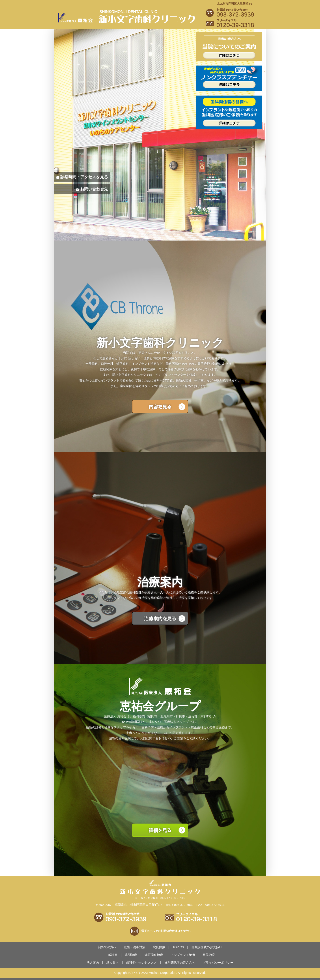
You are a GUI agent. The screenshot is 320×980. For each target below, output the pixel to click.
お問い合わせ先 (94, 189)
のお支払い (207, 947)
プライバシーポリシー (218, 963)
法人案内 (93, 963)
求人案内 (112, 963)
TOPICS (178, 947)
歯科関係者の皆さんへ (180, 963)
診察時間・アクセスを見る (84, 177)
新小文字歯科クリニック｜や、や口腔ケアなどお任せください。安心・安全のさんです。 (129, 18)
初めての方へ (107, 947)
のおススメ (141, 963)
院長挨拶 (159, 947)
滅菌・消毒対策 (134, 947)
